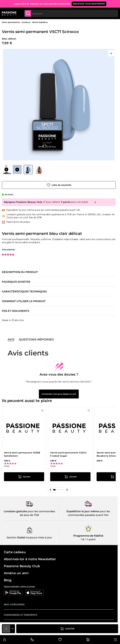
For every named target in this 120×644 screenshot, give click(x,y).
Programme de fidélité (88, 536)
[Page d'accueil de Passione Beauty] (9, 13)
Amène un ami (16, 573)
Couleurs (26, 22)
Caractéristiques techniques (24, 292)
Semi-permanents (11, 22)
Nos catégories (14, 604)
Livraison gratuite (15, 511)
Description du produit (20, 272)
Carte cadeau (15, 552)
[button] (51, 490)
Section (12, 537)
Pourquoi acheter (16, 282)
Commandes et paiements (20, 615)
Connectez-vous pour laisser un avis (59, 394)
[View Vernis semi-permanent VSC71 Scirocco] (6, 170)
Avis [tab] (11, 340)
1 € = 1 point (88, 539)
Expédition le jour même (83, 511)
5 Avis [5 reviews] (7, 466)
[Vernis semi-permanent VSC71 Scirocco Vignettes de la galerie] (23, 170)
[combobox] (71, 13)
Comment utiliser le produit (24, 301)
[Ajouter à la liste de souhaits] (59, 185)
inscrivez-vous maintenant (89, 4)
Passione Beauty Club (22, 566)
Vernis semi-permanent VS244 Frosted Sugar (68, 454)
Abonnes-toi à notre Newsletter (30, 559)
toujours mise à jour (39, 537)
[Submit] (28, 13)
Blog (8, 580)
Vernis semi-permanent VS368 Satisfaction (22, 454)
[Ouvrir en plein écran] (111, 53)
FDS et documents (16, 311)
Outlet (21, 537)
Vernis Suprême (40, 22)
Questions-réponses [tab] (36, 340)
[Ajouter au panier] (67, 629)
